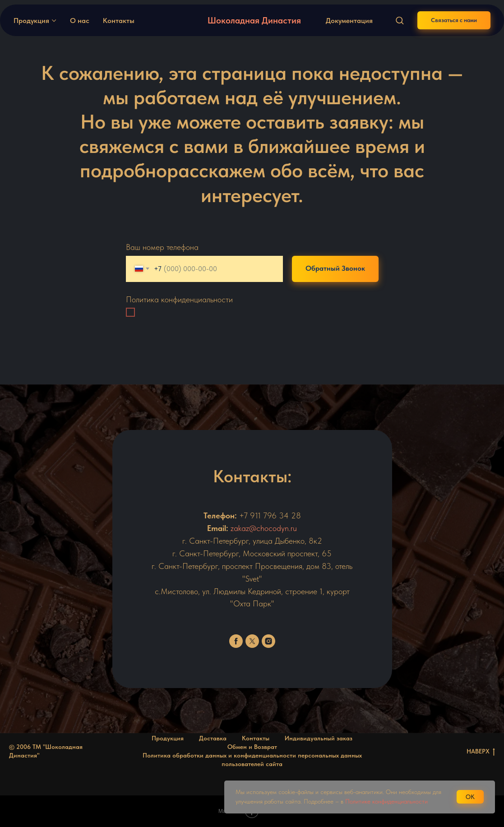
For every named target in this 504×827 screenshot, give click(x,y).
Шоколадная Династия (254, 20)
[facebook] (236, 641)
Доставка (213, 738)
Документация (349, 21)
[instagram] (268, 641)
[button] (400, 20)
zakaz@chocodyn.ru (264, 528)
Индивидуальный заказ (319, 738)
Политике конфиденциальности (386, 801)
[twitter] (252, 641)
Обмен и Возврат (252, 747)
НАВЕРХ (481, 752)
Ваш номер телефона (162, 247)
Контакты (119, 21)
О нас (80, 21)
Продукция (31, 21)
